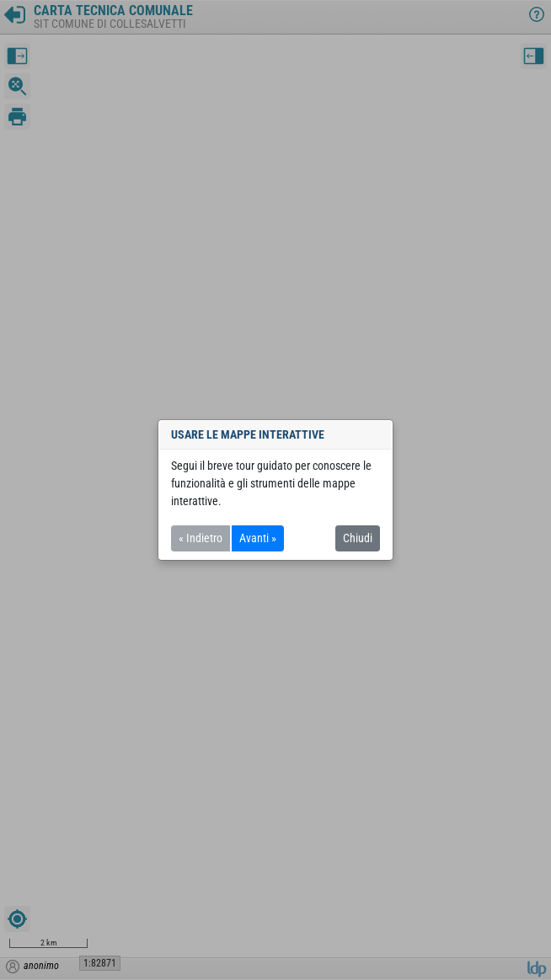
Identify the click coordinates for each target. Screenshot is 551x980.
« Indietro (201, 538)
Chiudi (358, 538)
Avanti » (258, 538)
